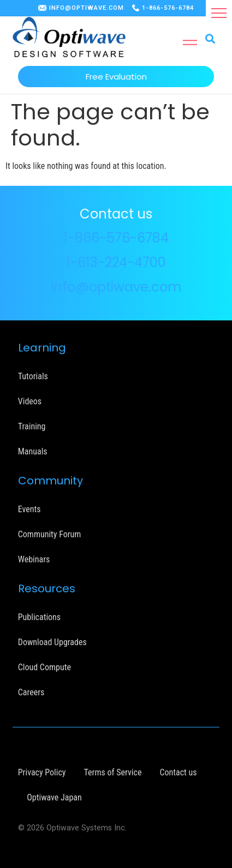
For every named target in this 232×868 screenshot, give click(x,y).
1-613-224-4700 (116, 262)
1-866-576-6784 (168, 8)
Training (32, 426)
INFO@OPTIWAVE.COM (87, 8)
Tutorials (33, 376)
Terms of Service (112, 772)
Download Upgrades (52, 642)
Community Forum (50, 534)
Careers (31, 692)
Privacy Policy (42, 772)
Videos (30, 401)
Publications (39, 617)
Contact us (178, 772)
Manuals (33, 451)
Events (29, 509)
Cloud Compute (44, 667)
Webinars (34, 559)
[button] (219, 13)
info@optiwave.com (116, 287)
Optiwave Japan (54, 797)
